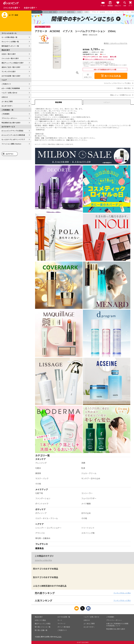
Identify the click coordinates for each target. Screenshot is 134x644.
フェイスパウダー (89, 498)
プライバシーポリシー (9, 118)
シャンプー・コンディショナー (48, 528)
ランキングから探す (9, 71)
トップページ (37, 12)
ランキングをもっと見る (122, 593)
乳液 (83, 468)
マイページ (61, 624)
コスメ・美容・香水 (50, 12)
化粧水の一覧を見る (124, 88)
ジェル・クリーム (89, 473)
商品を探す (39, 617)
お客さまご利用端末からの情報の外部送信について (117, 625)
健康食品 (39, 548)
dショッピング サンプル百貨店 (12, 131)
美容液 (38, 473)
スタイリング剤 (88, 533)
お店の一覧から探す (9, 54)
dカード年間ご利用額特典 (11, 88)
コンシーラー (87, 493)
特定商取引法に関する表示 (11, 123)
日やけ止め (86, 513)
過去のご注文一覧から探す (11, 67)
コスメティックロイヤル (43, 560)
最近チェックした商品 (43, 624)
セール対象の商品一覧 (9, 37)
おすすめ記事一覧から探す (11, 76)
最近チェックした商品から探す (13, 63)
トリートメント (88, 528)
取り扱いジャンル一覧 (43, 627)
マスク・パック (42, 478)
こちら (59, 637)
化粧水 (79, 12)
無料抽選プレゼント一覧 (10, 46)
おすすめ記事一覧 (64, 617)
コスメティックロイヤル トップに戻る (117, 83)
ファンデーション (43, 498)
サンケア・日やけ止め (91, 478)
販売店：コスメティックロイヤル (116, 43)
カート (60, 620)
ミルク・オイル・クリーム (47, 518)
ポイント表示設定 (64, 627)
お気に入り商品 (40, 620)
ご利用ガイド (6, 84)
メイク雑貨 (86, 504)
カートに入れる (111, 76)
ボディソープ (41, 513)
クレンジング (41, 463)
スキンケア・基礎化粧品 (67, 12)
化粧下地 (39, 493)
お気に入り (88, 77)
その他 (38, 484)
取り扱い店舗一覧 (41, 630)
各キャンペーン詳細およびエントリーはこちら (100, 59)
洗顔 (83, 463)
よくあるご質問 (7, 101)
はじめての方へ (7, 106)
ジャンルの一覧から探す (10, 58)
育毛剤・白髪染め (43, 538)
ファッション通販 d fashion (11, 144)
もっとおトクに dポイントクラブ (13, 139)
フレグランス (42, 544)
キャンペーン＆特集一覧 (10, 42)
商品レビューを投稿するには (120, 95)
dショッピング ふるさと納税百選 (13, 135)
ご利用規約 (5, 114)
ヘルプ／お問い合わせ (9, 93)
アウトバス (40, 533)
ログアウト (10, 154)
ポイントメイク (42, 504)
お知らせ (5, 97)
